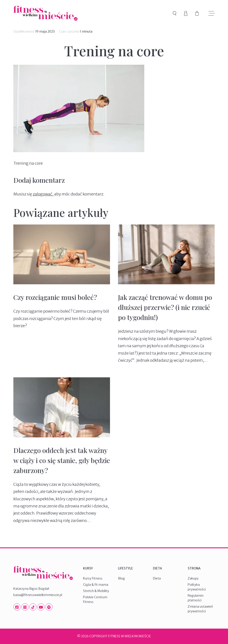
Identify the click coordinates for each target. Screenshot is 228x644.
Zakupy (193, 578)
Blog (121, 578)
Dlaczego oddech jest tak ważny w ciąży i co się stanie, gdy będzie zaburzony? (62, 460)
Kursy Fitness (93, 578)
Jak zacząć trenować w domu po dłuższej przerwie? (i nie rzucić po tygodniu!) (165, 307)
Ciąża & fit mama (96, 585)
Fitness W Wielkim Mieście (45, 13)
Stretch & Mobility (96, 591)
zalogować (43, 194)
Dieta (157, 578)
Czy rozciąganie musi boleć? (55, 297)
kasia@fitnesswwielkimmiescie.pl (38, 595)
